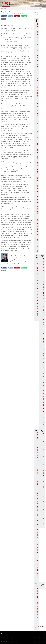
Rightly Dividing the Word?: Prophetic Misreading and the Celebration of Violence (38, 89)
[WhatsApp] (5, 20)
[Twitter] (13, 16)
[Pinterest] (20, 16)
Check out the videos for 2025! (38, 602)
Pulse (24, 14)
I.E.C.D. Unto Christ (38, 144)
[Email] (13, 20)
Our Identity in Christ (38, 170)
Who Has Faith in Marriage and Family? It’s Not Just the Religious (43, 314)
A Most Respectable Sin (43, 508)
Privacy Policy (5, 642)
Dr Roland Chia (6, 14)
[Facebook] (5, 16)
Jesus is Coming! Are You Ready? (43, 475)
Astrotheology (38, 33)
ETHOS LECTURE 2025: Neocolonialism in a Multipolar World (38, 286)
